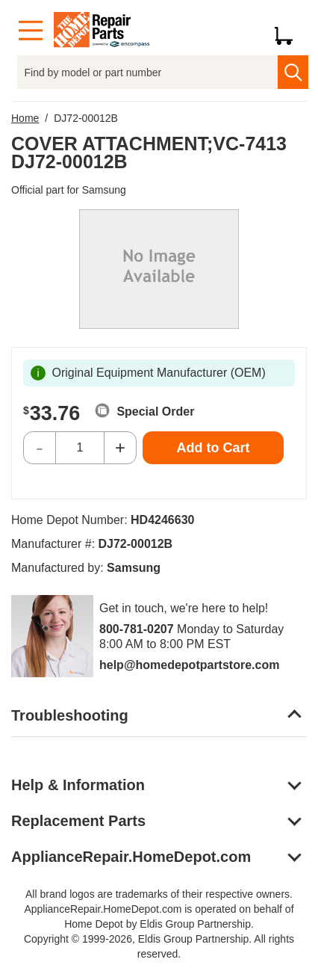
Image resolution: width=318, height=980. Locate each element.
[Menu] (31, 31)
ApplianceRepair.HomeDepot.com (131, 857)
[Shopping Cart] (289, 31)
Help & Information (78, 785)
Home (25, 118)
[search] (293, 72)
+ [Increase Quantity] (120, 447)
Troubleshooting (70, 715)
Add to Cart (213, 448)
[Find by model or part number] (148, 72)
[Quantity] (80, 448)
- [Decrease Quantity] (40, 447)
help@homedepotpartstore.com (189, 665)
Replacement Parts (78, 821)
